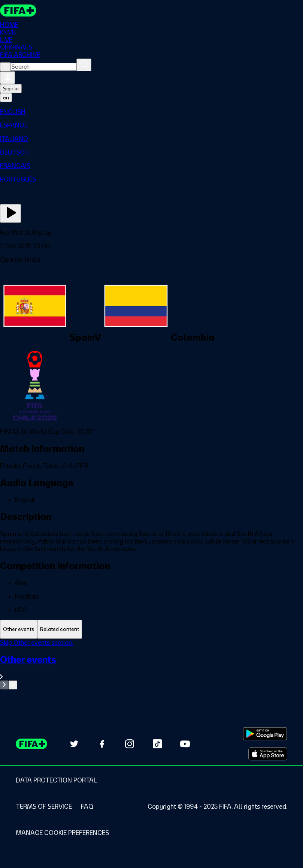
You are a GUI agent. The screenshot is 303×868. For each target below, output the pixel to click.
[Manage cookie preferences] (62, 833)
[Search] (84, 65)
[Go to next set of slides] (13, 685)
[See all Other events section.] (151, 667)
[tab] (19, 629)
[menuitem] (151, 112)
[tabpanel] (151, 664)
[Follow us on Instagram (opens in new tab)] (130, 744)
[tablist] (151, 629)
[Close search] (5, 67)
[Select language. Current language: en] (6, 98)
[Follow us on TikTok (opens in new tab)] (157, 744)
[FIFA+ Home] (18, 11)
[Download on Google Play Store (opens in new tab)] (265, 734)
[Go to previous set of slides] (4, 685)
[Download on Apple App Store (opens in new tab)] (268, 754)
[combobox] (44, 67)
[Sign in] (7, 78)
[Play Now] (10, 213)
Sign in (11, 89)
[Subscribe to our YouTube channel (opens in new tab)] (185, 744)
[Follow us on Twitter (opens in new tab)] (74, 744)
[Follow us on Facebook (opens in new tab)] (102, 744)
